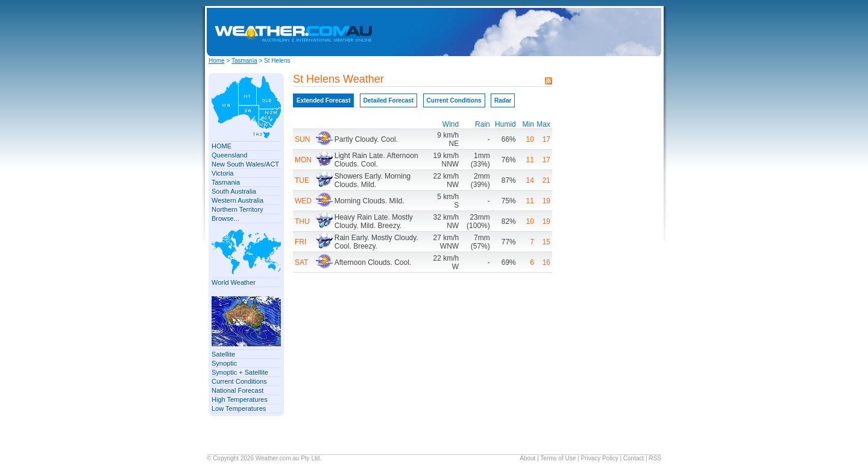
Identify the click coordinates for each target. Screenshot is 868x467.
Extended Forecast (323, 100)
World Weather (234, 282)
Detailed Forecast (388, 100)
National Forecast (237, 390)
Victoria (222, 173)
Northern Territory (237, 209)
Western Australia (237, 200)
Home (217, 61)
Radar (503, 100)
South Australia (234, 191)
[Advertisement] (559, 32)
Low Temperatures (239, 408)
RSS (655, 458)
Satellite (223, 354)
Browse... (225, 218)
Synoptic (224, 363)
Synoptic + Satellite (240, 372)
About (527, 458)
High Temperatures (240, 399)
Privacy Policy (599, 458)
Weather (267, 458)
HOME (222, 146)
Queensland (229, 155)
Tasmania (244, 61)
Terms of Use (558, 458)
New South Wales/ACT (245, 164)
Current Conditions (239, 381)
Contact (634, 458)
